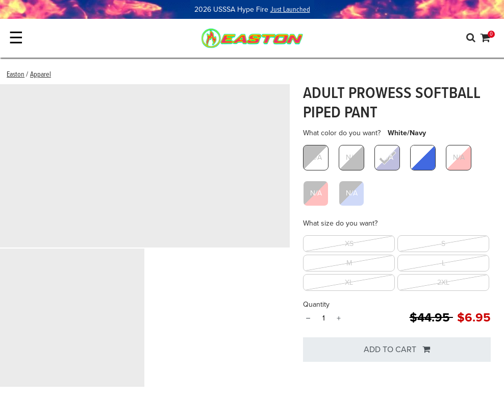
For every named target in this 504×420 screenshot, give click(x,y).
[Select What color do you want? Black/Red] (316, 193)
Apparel (41, 75)
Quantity (316, 304)
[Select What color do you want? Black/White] (316, 158)
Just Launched (290, 10)
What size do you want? (340, 223)
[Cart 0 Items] (486, 39)
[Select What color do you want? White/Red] (459, 158)
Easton (16, 75)
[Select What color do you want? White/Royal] (423, 158)
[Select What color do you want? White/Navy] (387, 158)
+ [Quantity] (339, 318)
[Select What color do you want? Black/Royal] (351, 193)
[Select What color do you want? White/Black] (351, 158)
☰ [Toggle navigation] (16, 38)
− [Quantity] (308, 318)
